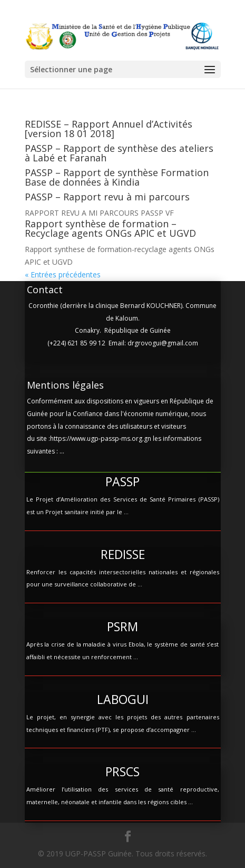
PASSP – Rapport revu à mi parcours (107, 197)
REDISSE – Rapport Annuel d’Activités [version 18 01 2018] (109, 129)
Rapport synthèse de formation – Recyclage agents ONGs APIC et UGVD (110, 228)
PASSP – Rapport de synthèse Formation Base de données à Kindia (117, 177)
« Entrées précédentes (63, 274)
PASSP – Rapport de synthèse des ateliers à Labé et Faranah (119, 153)
